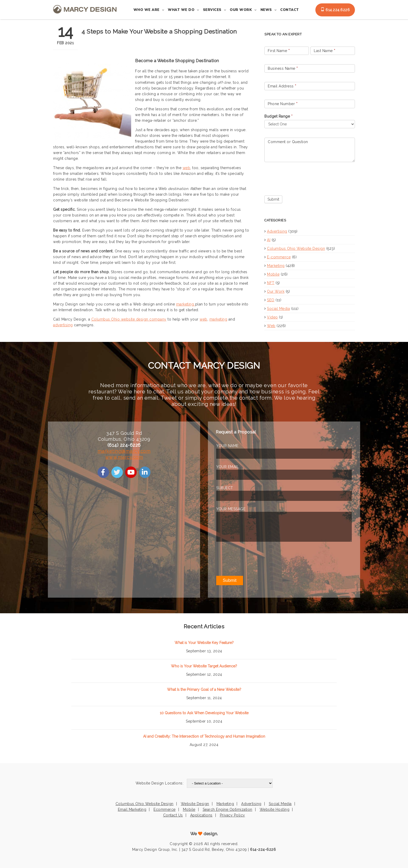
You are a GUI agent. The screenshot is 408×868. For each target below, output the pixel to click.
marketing (186, 304)
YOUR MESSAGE (231, 509)
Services (212, 10)
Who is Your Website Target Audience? (204, 666)
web (187, 168)
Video (272, 317)
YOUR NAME (227, 446)
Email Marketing (132, 809)
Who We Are (146, 10)
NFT (271, 283)
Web (271, 326)
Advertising (277, 231)
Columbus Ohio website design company (129, 319)
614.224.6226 (335, 10)
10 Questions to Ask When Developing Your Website (204, 713)
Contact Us (173, 815)
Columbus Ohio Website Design (296, 248)
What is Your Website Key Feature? (204, 643)
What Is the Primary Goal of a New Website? (204, 690)
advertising (63, 325)
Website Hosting (275, 809)
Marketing (276, 266)
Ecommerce (165, 809)
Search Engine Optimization (228, 809)
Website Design (195, 804)
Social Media (278, 309)
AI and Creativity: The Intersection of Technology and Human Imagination (204, 736)
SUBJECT (225, 488)
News (266, 10)
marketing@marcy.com (124, 451)
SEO (271, 300)
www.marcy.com (124, 457)
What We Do (181, 10)
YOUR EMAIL (228, 467)
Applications (201, 815)
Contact (290, 10)
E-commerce (279, 257)
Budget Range (278, 116)
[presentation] (304, 177)
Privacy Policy (232, 815)
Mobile (273, 274)
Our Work (241, 10)
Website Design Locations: (160, 783)
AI (269, 240)
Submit (273, 199)
